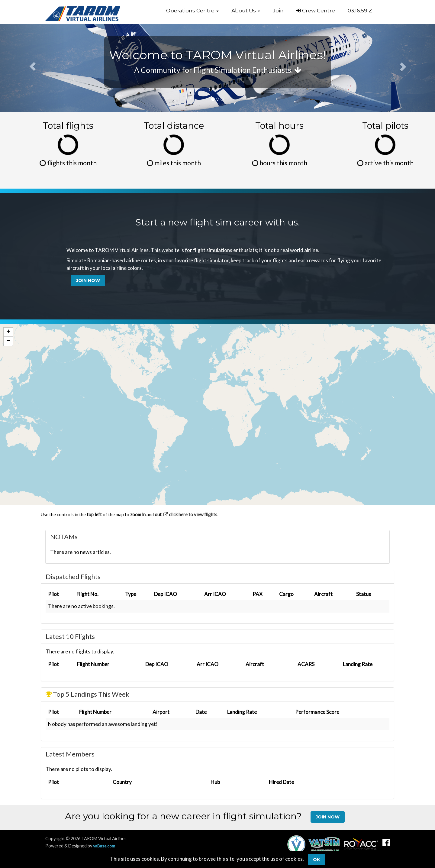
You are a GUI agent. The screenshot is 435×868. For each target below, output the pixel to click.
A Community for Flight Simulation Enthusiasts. (218, 70)
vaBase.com (104, 846)
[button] (192, 11)
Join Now (88, 280)
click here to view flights (190, 514)
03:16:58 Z (360, 11)
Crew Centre (316, 11)
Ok (316, 860)
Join (278, 11)
